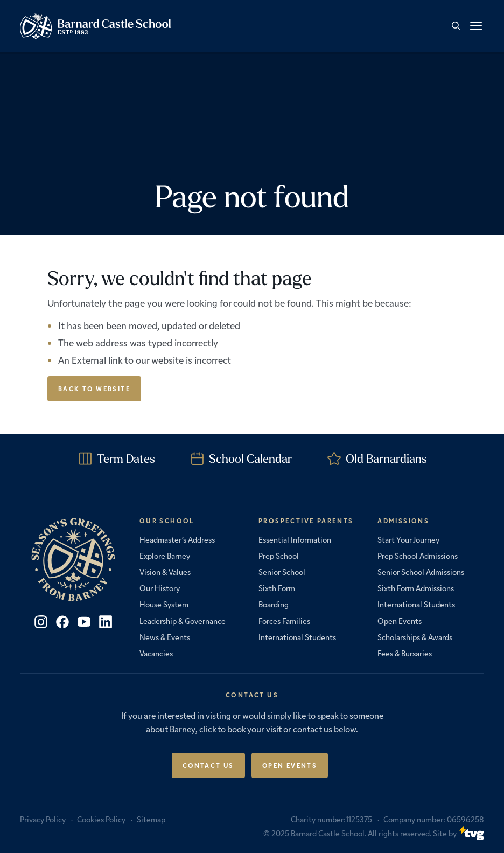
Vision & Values (165, 572)
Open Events (400, 621)
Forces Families (284, 621)
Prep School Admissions (418, 556)
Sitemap (151, 819)
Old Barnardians (386, 459)
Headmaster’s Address (177, 539)
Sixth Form (277, 588)
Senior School (282, 572)
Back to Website (94, 389)
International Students (297, 637)
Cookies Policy (101, 819)
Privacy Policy (43, 819)
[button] (476, 26)
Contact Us (208, 765)
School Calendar (250, 459)
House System (164, 604)
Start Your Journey (408, 539)
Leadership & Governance (183, 621)
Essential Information (295, 539)
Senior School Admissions (421, 572)
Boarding (274, 604)
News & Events (165, 637)
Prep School (279, 556)
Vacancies (156, 653)
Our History (160, 588)
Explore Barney (165, 556)
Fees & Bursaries (405, 653)
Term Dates (126, 459)
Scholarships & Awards (415, 637)
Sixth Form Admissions (416, 588)
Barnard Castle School (328, 833)
